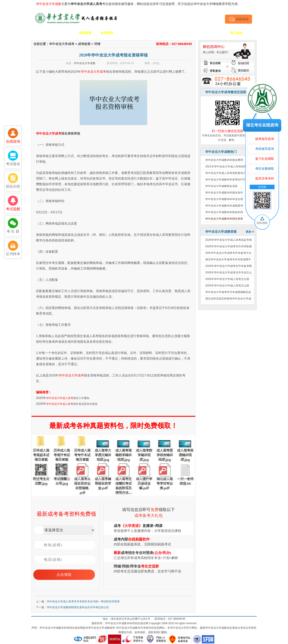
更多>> (250, 232)
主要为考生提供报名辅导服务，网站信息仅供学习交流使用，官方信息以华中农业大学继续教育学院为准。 (138, 4)
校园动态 (150, 33)
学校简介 (64, 33)
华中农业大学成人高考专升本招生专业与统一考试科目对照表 (83, 601)
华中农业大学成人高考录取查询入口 (227, 173)
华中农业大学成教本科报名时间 (224, 212)
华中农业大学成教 (85, 63)
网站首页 (42, 33)
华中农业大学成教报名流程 (221, 186)
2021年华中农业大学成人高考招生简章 (228, 167)
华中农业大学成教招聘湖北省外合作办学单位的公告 (78, 607)
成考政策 (172, 33)
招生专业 (128, 33)
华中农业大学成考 (62, 44)
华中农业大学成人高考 (60, 398)
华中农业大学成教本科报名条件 (224, 193)
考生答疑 (193, 33)
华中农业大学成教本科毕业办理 (224, 199)
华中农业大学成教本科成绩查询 (224, 206)
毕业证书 (215, 33)
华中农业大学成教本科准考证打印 (225, 180)
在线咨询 (239, 19)
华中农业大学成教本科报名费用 (224, 160)
